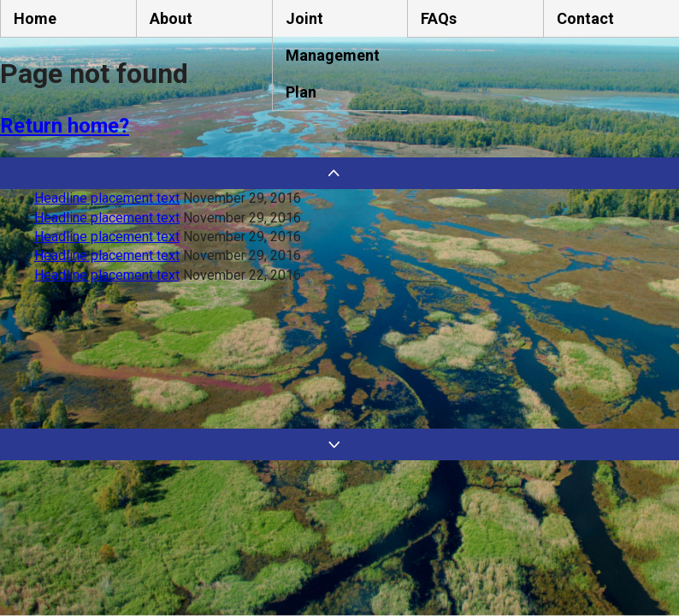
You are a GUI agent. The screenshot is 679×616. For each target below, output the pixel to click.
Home (35, 18)
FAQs (439, 18)
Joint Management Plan (333, 55)
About (171, 18)
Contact (585, 18)
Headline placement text (107, 198)
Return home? (65, 126)
